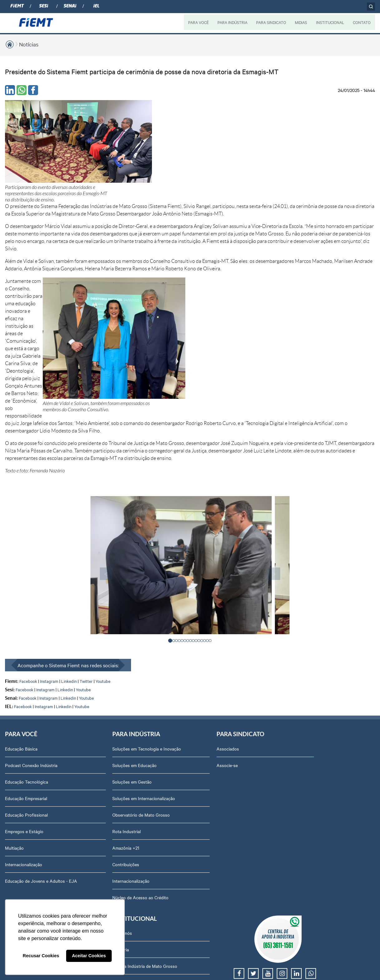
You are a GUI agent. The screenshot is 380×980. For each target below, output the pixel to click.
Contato (298, 728)
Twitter (86, 489)
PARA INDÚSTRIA (231, 22)
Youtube (103, 489)
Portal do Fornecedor (310, 712)
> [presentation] (265, 381)
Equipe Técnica (304, 662)
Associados (161, 557)
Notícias (29, 44)
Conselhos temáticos (310, 678)
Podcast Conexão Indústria (31, 573)
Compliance (301, 612)
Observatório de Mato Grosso (108, 629)
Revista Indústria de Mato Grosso (244, 593)
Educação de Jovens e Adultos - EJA (36, 692)
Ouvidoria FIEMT (306, 745)
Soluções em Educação (101, 579)
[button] (171, 448)
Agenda (297, 645)
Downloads (301, 784)
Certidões (299, 800)
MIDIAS (301, 22)
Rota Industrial (93, 645)
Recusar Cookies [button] (41, 956)
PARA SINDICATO (270, 22)
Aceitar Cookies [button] (89, 956)
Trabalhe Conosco (307, 695)
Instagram (49, 489)
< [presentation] (115, 381)
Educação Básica (21, 557)
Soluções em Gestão (99, 596)
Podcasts (229, 557)
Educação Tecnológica (27, 590)
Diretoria (298, 573)
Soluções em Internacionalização (110, 612)
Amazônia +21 (92, 662)
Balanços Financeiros (310, 817)
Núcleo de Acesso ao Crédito (107, 712)
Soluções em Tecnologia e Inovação (104, 560)
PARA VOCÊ (197, 22)
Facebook (28, 489)
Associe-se (160, 573)
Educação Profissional (26, 623)
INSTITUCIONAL (330, 22)
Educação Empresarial (26, 606)
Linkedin (69, 489)
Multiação (14, 656)
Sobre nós (300, 557)
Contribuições (92, 678)
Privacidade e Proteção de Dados (315, 764)
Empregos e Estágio (24, 639)
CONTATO (362, 22)
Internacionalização (24, 672)
